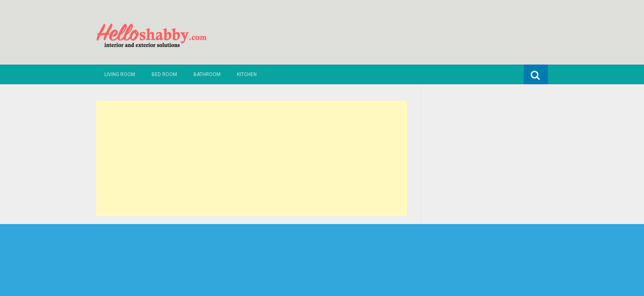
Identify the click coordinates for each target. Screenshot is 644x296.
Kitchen (247, 74)
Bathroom (207, 74)
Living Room (120, 74)
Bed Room (164, 74)
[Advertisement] (252, 158)
